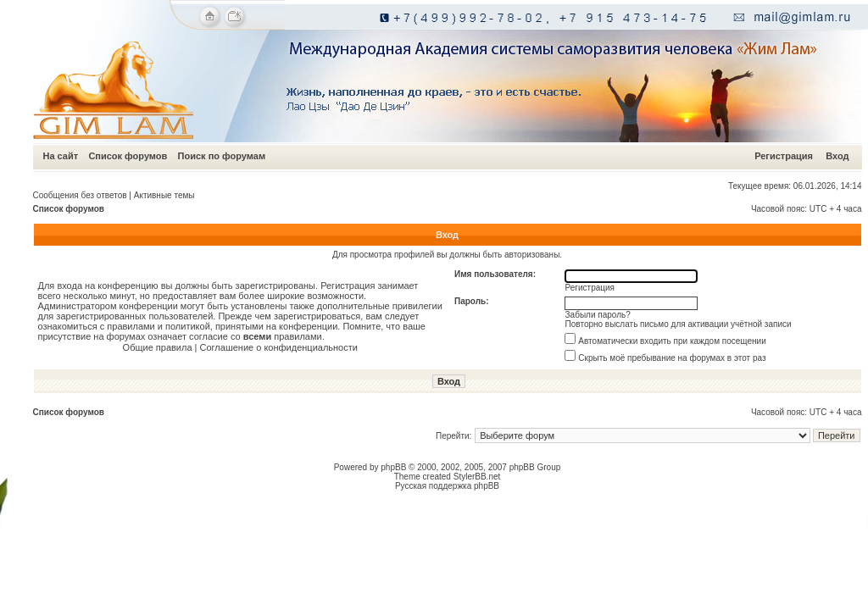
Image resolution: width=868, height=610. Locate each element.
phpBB (393, 467)
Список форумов (128, 156)
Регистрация (784, 156)
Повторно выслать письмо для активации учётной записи (679, 324)
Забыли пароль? (598, 315)
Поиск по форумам (222, 156)
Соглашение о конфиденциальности (279, 347)
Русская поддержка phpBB (447, 486)
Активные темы (164, 195)
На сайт (61, 156)
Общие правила (158, 347)
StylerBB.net (477, 477)
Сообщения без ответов (80, 195)
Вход (837, 156)
